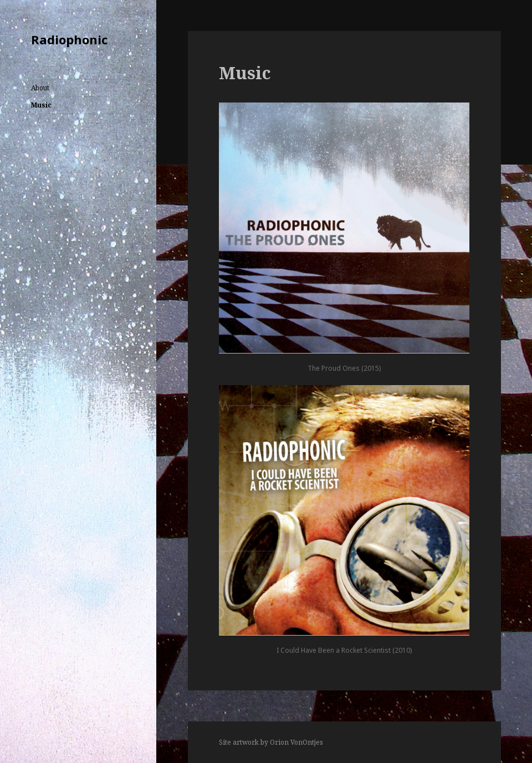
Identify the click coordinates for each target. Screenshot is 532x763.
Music (41, 105)
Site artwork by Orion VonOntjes (271, 742)
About (40, 88)
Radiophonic (69, 39)
